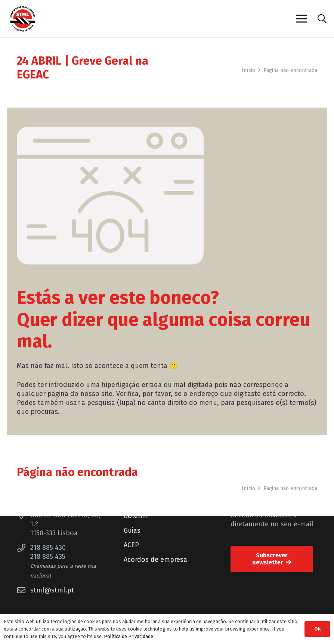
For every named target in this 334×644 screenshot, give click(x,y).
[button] (322, 19)
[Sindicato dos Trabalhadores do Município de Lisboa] (23, 19)
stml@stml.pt (52, 590)
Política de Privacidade (129, 636)
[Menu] (301, 19)
